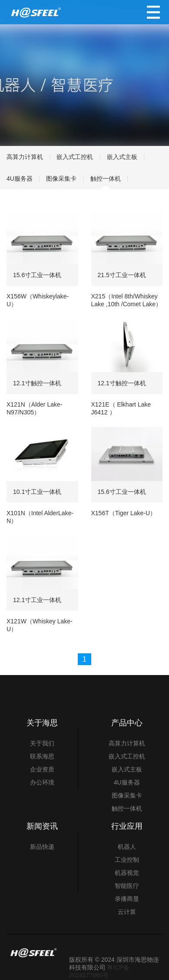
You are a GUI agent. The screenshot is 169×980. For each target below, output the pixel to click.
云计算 (127, 912)
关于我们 (42, 743)
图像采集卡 (61, 179)
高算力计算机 (25, 157)
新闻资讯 (42, 826)
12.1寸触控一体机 (37, 383)
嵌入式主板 (122, 157)
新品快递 (42, 847)
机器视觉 (127, 873)
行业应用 (127, 826)
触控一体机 (106, 179)
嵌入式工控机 (75, 157)
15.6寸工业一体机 (37, 275)
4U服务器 (20, 179)
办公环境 (42, 782)
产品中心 (127, 723)
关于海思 (42, 723)
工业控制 (127, 860)
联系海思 (42, 756)
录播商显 (127, 899)
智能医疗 (127, 886)
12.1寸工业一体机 (37, 600)
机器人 (127, 847)
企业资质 (42, 769)
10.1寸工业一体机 (37, 492)
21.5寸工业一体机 (122, 275)
